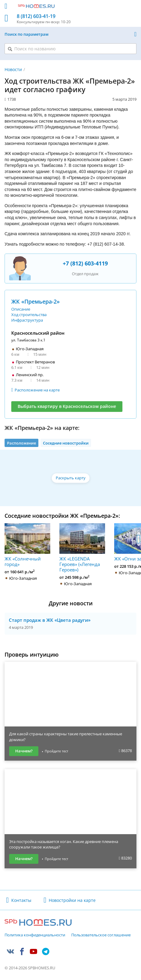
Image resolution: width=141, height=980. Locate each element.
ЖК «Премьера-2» (35, 301)
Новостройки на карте (72, 900)
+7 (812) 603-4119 (85, 263)
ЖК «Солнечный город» (27, 545)
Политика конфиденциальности (35, 935)
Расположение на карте (37, 390)
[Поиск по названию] (70, 49)
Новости (13, 69)
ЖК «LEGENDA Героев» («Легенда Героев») (82, 548)
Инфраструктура (27, 320)
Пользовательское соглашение (101, 935)
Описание (21, 309)
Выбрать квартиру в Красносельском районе (67, 406)
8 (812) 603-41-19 (36, 16)
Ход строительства (29, 315)
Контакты (21, 900)
